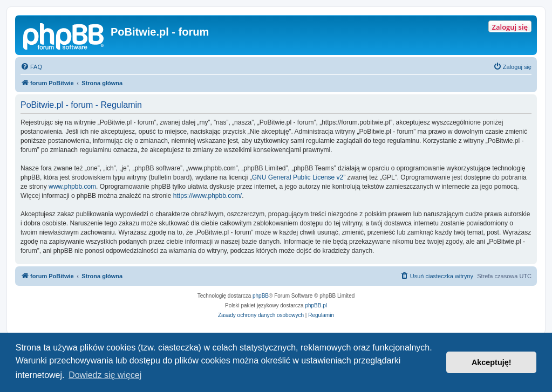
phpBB (261, 296)
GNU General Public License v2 (298, 177)
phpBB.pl (316, 305)
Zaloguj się (510, 27)
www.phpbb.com (72, 187)
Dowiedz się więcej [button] (105, 375)
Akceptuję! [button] (492, 362)
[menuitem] (31, 67)
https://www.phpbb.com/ (207, 196)
